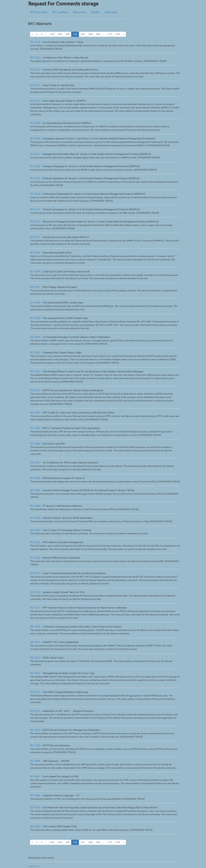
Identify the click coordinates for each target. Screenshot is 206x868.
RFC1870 (35, 730)
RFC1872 (35, 692)
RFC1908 (35, 139)
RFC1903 (35, 209)
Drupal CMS (34, 866)
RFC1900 (35, 253)
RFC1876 (35, 627)
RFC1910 (35, 101)
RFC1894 (35, 337)
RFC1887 (35, 463)
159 (98, 34)
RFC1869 (35, 745)
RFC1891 (35, 390)
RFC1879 (35, 573)
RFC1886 (35, 478)
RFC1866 (35, 795)
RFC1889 (35, 428)
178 (118, 34)
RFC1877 (35, 608)
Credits (95, 12)
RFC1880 (35, 558)
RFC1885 (35, 490)
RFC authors (60, 12)
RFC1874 (35, 658)
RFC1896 (35, 303)
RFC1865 (35, 808)
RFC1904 (35, 194)
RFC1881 (35, 542)
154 (60, 34)
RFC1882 (35, 530)
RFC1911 (35, 85)
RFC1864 (35, 826)
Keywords (80, 12)
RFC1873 (35, 673)
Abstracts (111, 12)
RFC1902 (35, 222)
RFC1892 (35, 371)
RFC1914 (35, 42)
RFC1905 (35, 178)
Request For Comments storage (63, 4)
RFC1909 (35, 123)
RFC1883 (35, 518)
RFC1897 (35, 287)
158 (90, 34)
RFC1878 (35, 592)
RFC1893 (35, 353)
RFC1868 (35, 761)
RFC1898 (35, 272)
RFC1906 (35, 166)
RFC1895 (35, 318)
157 (83, 34)
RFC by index (39, 12)
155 (67, 34)
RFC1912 (35, 70)
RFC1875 (35, 642)
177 (110, 34)
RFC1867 (35, 777)
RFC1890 (35, 413)
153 (52, 34)
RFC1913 (35, 58)
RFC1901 (35, 237)
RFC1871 (35, 711)
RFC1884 (35, 506)
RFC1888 (35, 444)
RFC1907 (35, 154)
